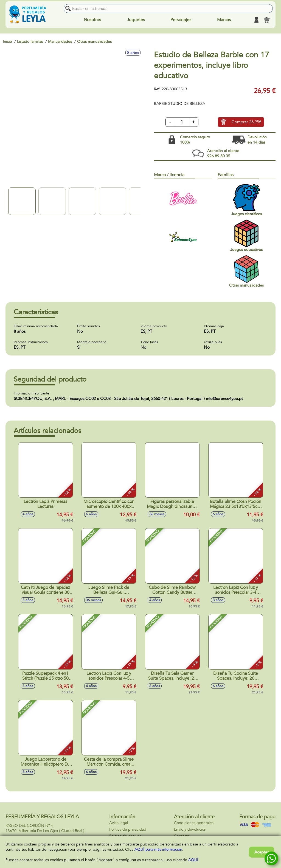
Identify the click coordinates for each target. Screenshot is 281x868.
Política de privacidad (128, 829)
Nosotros (92, 20)
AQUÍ (193, 860)
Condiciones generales (194, 823)
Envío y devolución (190, 829)
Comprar (246, 122)
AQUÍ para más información (158, 849)
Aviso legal (119, 823)
